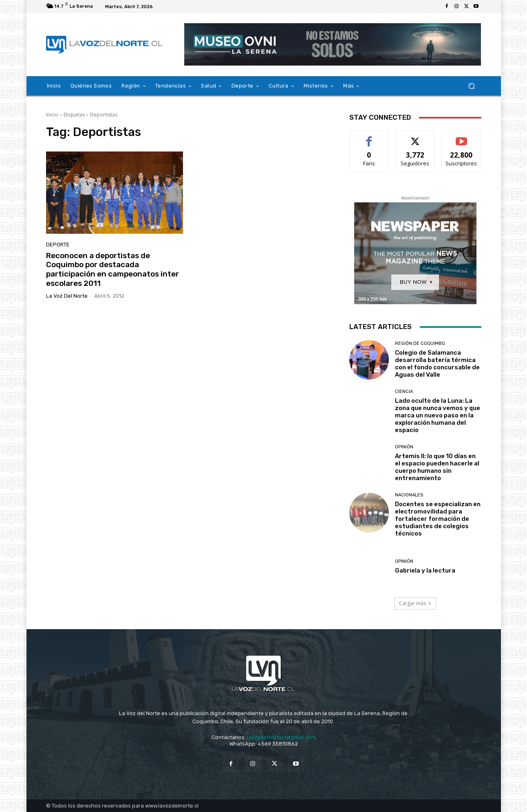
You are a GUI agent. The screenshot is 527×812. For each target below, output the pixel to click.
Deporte (58, 245)
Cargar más (415, 603)
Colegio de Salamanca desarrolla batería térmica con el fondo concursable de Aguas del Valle (437, 364)
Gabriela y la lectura (425, 571)
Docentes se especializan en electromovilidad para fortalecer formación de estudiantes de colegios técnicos (438, 519)
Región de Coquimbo (420, 343)
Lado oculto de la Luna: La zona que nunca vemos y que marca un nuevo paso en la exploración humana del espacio (438, 415)
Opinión (404, 447)
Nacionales (409, 495)
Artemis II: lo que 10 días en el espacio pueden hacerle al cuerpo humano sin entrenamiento (437, 467)
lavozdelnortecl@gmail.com (281, 737)
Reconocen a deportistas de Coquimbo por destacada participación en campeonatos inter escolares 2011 (112, 269)
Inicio (52, 115)
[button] (472, 86)
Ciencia (404, 392)
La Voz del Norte (67, 296)
